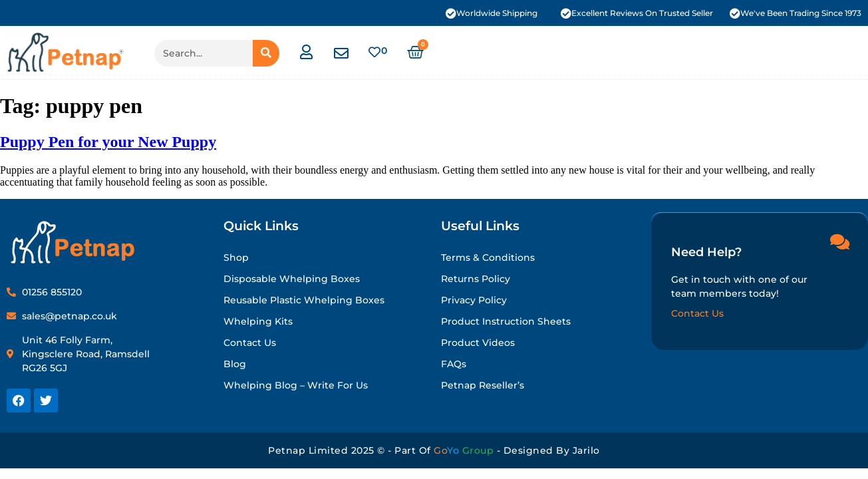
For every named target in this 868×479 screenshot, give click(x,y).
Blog (235, 364)
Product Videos (478, 343)
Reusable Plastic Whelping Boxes (304, 300)
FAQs (454, 364)
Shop (236, 257)
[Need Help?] (839, 241)
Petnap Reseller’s (483, 385)
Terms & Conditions (488, 257)
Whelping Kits (258, 321)
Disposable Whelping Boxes (292, 279)
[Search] (266, 53)
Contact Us (250, 343)
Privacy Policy (474, 300)
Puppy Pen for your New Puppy (108, 142)
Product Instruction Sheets (506, 321)
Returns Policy (476, 279)
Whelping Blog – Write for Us (296, 385)
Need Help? (706, 251)
